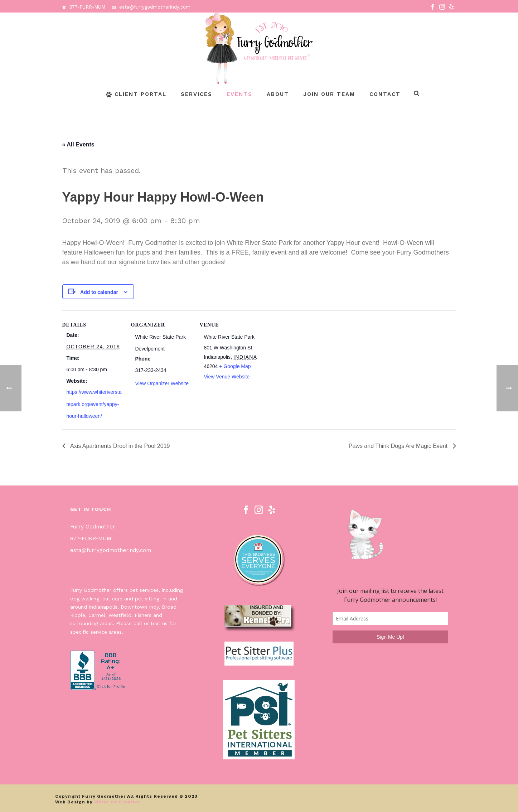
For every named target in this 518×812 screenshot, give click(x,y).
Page (442, 113)
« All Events (78, 144)
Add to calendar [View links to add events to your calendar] (99, 292)
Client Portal (136, 94)
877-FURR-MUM (87, 7)
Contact (385, 94)
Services (197, 94)
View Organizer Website (162, 383)
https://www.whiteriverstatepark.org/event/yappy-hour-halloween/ (94, 404)
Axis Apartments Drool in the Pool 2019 (120, 446)
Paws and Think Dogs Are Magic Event (399, 446)
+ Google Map (235, 366)
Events (239, 94)
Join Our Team (329, 94)
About (278, 94)
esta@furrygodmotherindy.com (155, 7)
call (138, 623)
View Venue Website (227, 377)
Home (425, 113)
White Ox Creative (117, 802)
